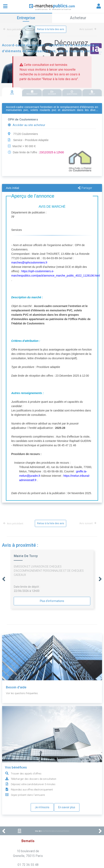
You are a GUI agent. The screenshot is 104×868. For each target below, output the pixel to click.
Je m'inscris (42, 807)
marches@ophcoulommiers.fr (29, 262)
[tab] (12, 92)
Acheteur (78, 18)
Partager (85, 188)
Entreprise (26, 18)
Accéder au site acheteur (27, 125)
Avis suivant (88, 29)
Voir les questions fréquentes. (22, 693)
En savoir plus (67, 807)
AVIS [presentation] (12, 93)
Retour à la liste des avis (51, 29)
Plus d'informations (52, 601)
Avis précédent (14, 29)
